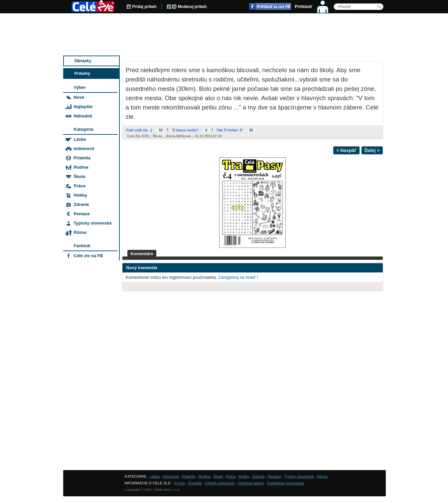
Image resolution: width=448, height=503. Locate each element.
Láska (80, 139)
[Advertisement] (224, 35)
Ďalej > (372, 150)
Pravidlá (195, 483)
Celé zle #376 (138, 136)
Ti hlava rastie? (185, 130)
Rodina (81, 167)
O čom (180, 483)
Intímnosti (84, 149)
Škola (157, 136)
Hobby (80, 195)
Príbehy (82, 73)
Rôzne (80, 232)
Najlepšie (83, 107)
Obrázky (83, 61)
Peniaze (82, 214)
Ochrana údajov (251, 483)
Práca (80, 186)
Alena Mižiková (178, 136)
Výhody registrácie (220, 483)
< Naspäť (346, 150)
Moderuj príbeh (192, 7)
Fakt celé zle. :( (139, 130)
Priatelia (82, 158)
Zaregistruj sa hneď (237, 277)
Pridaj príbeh (145, 7)
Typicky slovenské (93, 223)
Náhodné (83, 116)
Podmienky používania (286, 483)
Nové (79, 97)
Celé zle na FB (88, 256)
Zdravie (81, 204)
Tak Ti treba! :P (229, 130)
